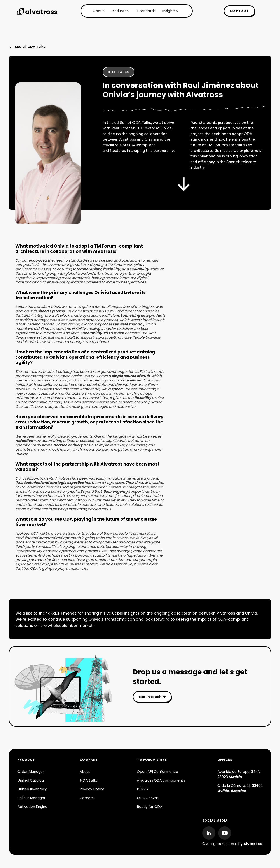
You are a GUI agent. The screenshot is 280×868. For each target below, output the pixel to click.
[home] (37, 11)
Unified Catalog (31, 780)
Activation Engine (32, 807)
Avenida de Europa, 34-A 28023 (239, 774)
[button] (120, 11)
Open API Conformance (157, 772)
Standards (146, 11)
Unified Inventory (32, 789)
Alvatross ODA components (161, 780)
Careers (87, 798)
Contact (239, 11)
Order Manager (31, 772)
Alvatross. (253, 844)
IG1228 (142, 789)
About (99, 11)
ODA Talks (88, 780)
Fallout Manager (31, 798)
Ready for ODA (150, 807)
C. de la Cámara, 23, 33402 (240, 788)
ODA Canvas (148, 798)
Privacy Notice (92, 789)
